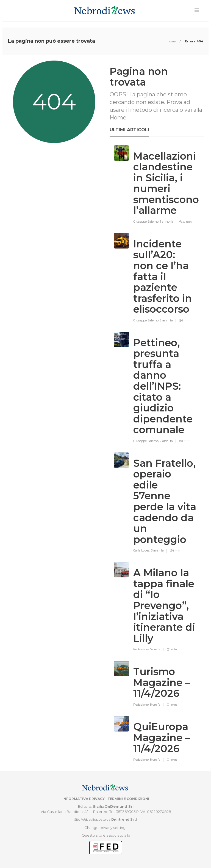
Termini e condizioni (128, 799)
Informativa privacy (84, 799)
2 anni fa (166, 320)
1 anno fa (166, 222)
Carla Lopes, (142, 550)
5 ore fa (155, 649)
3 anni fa (157, 550)
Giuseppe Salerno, (147, 222)
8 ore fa (155, 705)
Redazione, (142, 649)
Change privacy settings (106, 828)
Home (172, 41)
